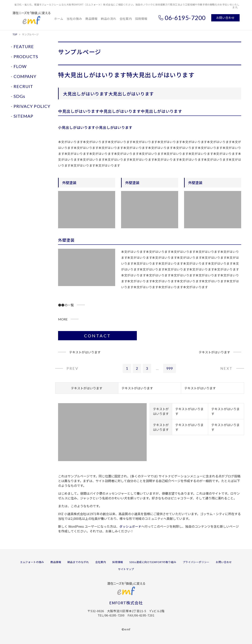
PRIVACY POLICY (32, 106)
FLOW (20, 66)
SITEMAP (24, 116)
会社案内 (126, 19)
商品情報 (91, 19)
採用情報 (141, 19)
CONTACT (98, 336)
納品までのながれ (78, 562)
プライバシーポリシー (196, 562)
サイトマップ (126, 569)
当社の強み (74, 19)
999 (170, 368)
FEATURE (24, 46)
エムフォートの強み (32, 562)
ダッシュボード (130, 526)
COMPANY (25, 76)
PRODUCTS (26, 56)
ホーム (59, 19)
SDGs (19, 96)
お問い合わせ (226, 18)
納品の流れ (109, 19)
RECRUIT (23, 86)
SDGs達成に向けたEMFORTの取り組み (153, 562)
